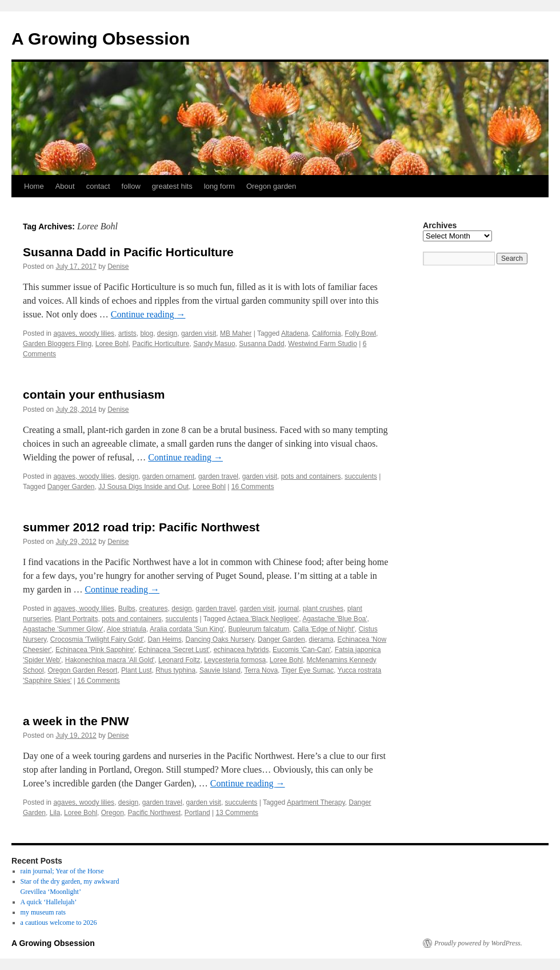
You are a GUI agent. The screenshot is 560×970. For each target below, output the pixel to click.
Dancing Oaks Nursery (219, 639)
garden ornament (168, 476)
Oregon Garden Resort (82, 670)
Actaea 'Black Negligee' (263, 619)
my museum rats (43, 912)
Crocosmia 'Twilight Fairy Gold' (97, 639)
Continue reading (148, 314)
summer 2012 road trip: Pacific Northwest (141, 527)
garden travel (218, 476)
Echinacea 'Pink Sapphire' (95, 650)
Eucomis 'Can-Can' (302, 650)
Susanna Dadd (261, 344)
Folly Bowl (360, 333)
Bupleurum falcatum (259, 629)
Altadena (295, 333)
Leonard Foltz (179, 660)
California (327, 333)
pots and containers (311, 476)
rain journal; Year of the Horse (62, 871)
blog (147, 333)
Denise (118, 267)
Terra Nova (261, 670)
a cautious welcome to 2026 (59, 923)
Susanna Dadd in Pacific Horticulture (128, 252)
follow (131, 186)
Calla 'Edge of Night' (324, 629)
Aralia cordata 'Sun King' (187, 629)
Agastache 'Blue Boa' (335, 619)
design (167, 333)
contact (98, 186)
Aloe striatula (127, 629)
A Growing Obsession (101, 39)
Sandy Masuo (214, 344)
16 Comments (253, 487)
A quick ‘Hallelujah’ (49, 902)
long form (219, 186)
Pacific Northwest (154, 813)
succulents (361, 476)
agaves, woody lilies (84, 333)
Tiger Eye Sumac (308, 670)
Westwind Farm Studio (323, 344)
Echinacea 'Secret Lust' (174, 650)
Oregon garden (271, 186)
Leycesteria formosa (235, 660)
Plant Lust (136, 670)
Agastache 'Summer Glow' (63, 629)
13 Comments (237, 813)
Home (34, 186)
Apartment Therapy (316, 802)
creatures (154, 609)
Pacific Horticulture (161, 344)
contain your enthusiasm (94, 394)
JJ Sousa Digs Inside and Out (143, 487)
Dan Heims (164, 639)
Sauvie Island (220, 670)
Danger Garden (71, 487)
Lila (55, 813)
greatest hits (172, 186)
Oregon (113, 813)
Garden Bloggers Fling (57, 344)
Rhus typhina (175, 670)
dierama (321, 639)
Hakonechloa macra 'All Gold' (110, 660)
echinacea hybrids (241, 650)
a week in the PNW (76, 721)
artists (127, 333)
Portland (197, 813)
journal (289, 609)
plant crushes (323, 609)
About (65, 186)
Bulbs (127, 609)
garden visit (199, 333)
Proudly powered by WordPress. (478, 943)
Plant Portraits (76, 619)
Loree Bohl (112, 344)
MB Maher (236, 333)
